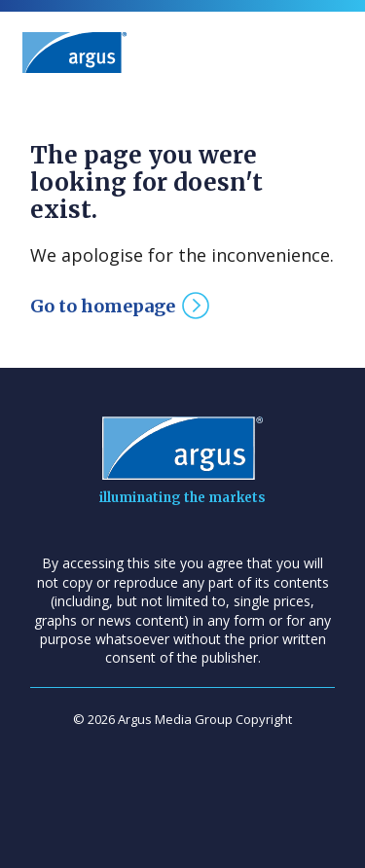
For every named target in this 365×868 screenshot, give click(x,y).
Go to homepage (103, 306)
